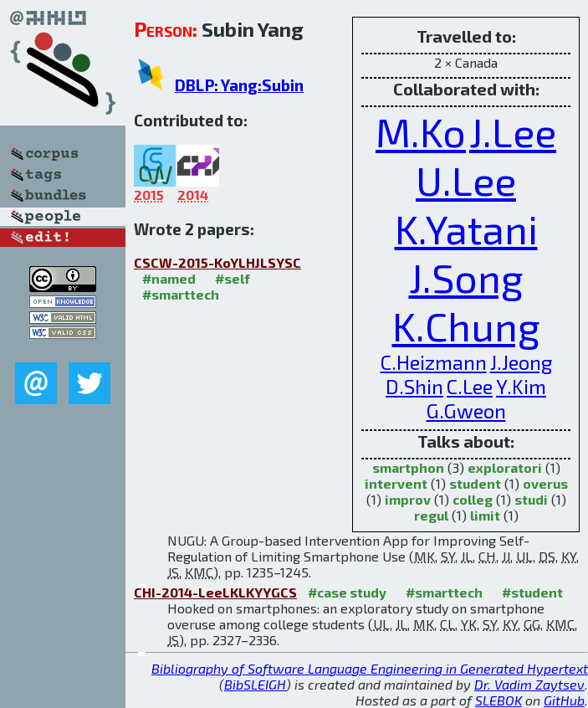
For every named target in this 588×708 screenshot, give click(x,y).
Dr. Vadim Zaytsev (529, 684)
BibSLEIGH (255, 684)
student (475, 483)
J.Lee (513, 131)
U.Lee (466, 180)
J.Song (466, 277)
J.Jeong (521, 362)
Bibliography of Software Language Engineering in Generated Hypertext (370, 668)
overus (545, 483)
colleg (473, 499)
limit (485, 515)
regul (431, 515)
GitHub (564, 700)
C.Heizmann (434, 362)
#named (169, 278)
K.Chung (466, 326)
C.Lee (470, 386)
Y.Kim (521, 386)
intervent (396, 483)
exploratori (505, 467)
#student (532, 592)
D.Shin (414, 386)
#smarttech (181, 294)
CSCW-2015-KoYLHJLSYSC (217, 262)
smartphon (408, 467)
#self (233, 278)
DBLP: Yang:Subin (239, 85)
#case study (347, 592)
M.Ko (421, 131)
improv (408, 499)
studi (531, 499)
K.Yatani (466, 228)
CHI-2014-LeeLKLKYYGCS (215, 592)
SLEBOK (499, 700)
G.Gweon (466, 410)
